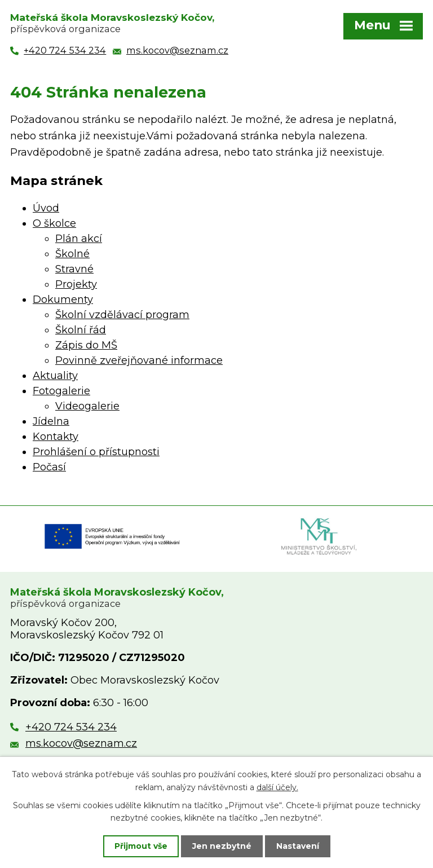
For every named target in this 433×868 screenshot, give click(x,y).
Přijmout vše (141, 846)
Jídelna (51, 421)
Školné (72, 254)
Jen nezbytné (222, 846)
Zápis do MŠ (86, 345)
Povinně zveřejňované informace (139, 360)
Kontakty (56, 437)
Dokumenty (63, 299)
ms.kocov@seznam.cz (81, 743)
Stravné (74, 269)
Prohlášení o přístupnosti (96, 452)
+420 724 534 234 (71, 727)
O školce (54, 223)
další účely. (277, 787)
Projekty (76, 284)
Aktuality (55, 376)
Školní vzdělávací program (122, 315)
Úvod (46, 208)
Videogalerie (87, 406)
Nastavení (298, 846)
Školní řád (81, 330)
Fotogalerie (61, 391)
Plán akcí (79, 239)
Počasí (49, 467)
